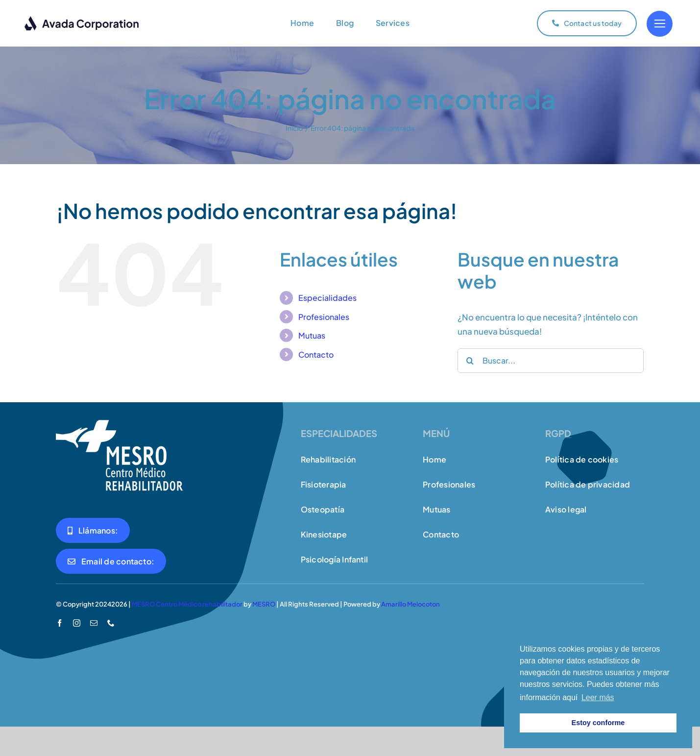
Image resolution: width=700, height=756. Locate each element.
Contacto (316, 354)
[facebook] (60, 623)
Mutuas (312, 335)
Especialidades (327, 298)
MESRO (264, 604)
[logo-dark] (82, 20)
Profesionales (324, 317)
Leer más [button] (598, 697)
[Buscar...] (551, 361)
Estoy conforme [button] (598, 723)
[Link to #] (660, 24)
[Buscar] (470, 361)
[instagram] (77, 623)
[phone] (111, 623)
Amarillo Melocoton (410, 604)
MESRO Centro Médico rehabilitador (187, 604)
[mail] (94, 623)
